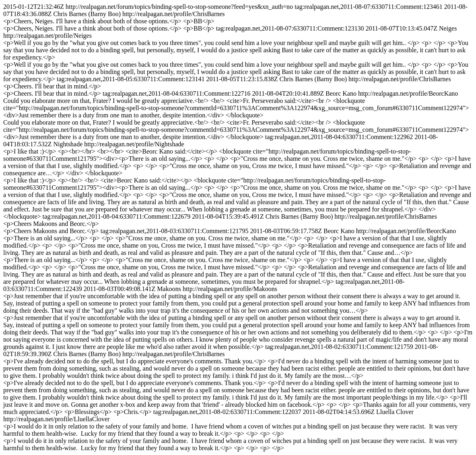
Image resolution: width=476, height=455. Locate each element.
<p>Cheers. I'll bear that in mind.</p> (52, 86)
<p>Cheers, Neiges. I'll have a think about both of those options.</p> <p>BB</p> (109, 21)
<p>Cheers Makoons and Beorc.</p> (51, 224)
